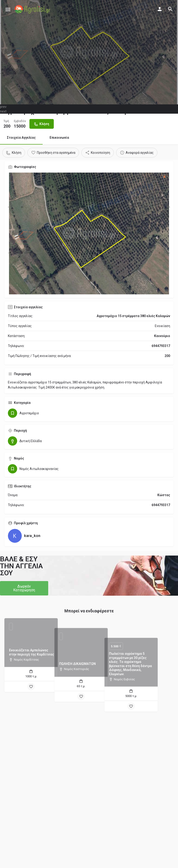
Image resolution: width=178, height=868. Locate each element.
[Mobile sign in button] (160, 9)
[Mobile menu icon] (8, 9)
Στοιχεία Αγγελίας (21, 138)
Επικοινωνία (59, 138)
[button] (24, 588)
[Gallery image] (89, 233)
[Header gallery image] (89, 52)
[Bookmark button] (31, 687)
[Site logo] (33, 9)
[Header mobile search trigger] (170, 9)
